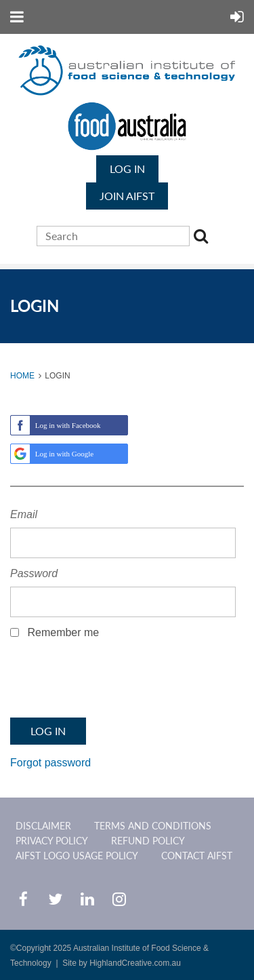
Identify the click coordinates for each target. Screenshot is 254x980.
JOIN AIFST (127, 196)
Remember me (63, 632)
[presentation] (113, 683)
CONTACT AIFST (197, 856)
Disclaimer (43, 826)
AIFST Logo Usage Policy (77, 856)
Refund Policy (148, 841)
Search (203, 238)
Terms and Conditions (153, 826)
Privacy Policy (52, 841)
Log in (127, 169)
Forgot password (50, 763)
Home (22, 376)
